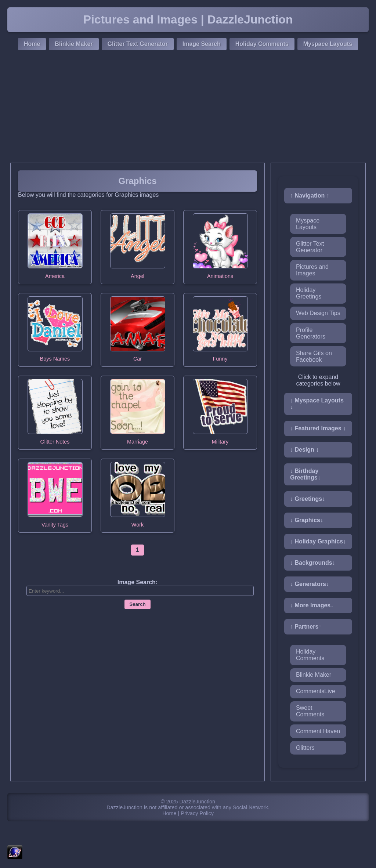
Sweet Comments (310, 711)
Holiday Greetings (309, 293)
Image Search (202, 44)
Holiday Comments (262, 44)
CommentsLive (316, 691)
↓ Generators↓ (310, 584)
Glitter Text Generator (138, 44)
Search (137, 604)
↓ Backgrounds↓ (313, 563)
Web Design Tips (318, 313)
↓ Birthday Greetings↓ (305, 474)
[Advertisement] (188, 108)
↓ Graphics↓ (307, 520)
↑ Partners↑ (306, 627)
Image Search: (138, 582)
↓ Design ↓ (304, 450)
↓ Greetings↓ (308, 499)
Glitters (305, 748)
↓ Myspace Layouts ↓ (317, 404)
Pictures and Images (312, 270)
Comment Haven (318, 731)
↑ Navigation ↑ (310, 196)
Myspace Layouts (328, 44)
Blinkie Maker (74, 44)
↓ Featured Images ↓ (318, 428)
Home (32, 44)
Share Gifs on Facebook (314, 356)
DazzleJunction (198, 802)
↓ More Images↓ (312, 605)
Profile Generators (311, 333)
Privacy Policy (197, 813)
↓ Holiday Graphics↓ (318, 541)
